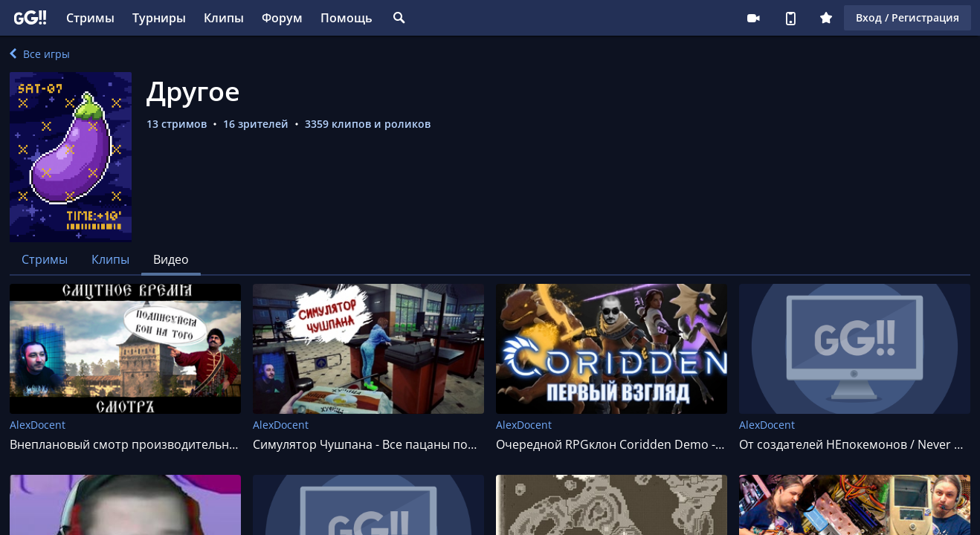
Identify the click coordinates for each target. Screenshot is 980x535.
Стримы (90, 18)
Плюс (826, 18)
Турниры (159, 18)
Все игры (40, 54)
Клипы (224, 18)
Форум (282, 18)
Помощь (346, 18)
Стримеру (753, 18)
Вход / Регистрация (908, 17)
